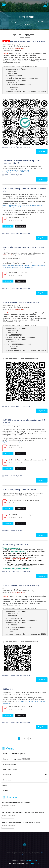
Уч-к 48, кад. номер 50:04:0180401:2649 (16, 172)
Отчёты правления (24, 764)
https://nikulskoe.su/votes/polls (12, 442)
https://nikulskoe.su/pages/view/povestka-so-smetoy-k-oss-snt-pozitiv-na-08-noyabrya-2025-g (23, 206)
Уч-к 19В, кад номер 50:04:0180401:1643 (16, 170)
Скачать (8, 226)
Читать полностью (8, 808)
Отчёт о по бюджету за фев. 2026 (15, 754)
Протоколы (24, 780)
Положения (24, 775)
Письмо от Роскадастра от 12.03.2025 (16, 759)
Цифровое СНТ (34, 863)
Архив (24, 785)
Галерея (5, 790)
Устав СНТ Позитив (10, 769)
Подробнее (42, 151)
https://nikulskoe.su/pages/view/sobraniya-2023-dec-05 (24, 702)
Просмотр (21, 281)
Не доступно (21, 226)
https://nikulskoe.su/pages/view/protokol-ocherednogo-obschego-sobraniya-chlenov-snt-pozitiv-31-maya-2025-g (24, 266)
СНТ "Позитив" (31, 861)
